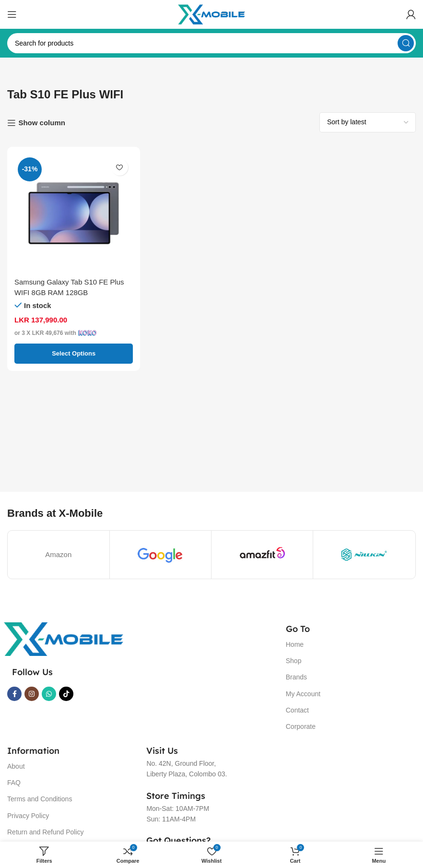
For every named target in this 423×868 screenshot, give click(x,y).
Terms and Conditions (40, 799)
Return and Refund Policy (46, 832)
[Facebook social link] (14, 694)
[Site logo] (211, 14)
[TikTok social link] (66, 694)
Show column (42, 123)
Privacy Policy (28, 816)
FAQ (14, 783)
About (16, 766)
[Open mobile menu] (12, 14)
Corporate (301, 726)
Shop (294, 661)
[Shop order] (368, 122)
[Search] (211, 43)
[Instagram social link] (32, 694)
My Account (303, 694)
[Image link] (63, 638)
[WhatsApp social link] (49, 694)
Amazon (58, 554)
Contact (297, 710)
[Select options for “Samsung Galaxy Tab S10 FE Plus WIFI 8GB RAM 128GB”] (74, 354)
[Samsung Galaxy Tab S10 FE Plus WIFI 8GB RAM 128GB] (74, 213)
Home (295, 644)
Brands (296, 677)
